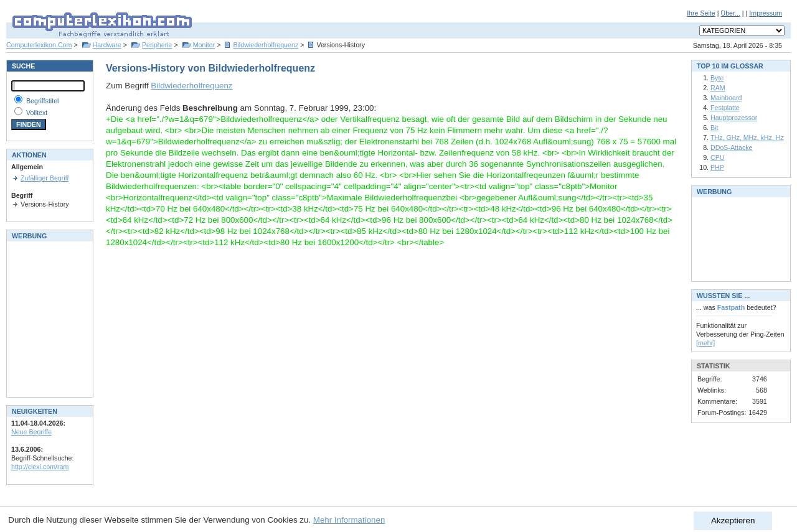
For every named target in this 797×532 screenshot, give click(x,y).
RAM (718, 88)
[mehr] (705, 343)
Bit (714, 128)
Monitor (204, 45)
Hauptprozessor (734, 118)
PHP (717, 167)
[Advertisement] (49, 318)
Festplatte (725, 108)
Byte (717, 78)
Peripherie (157, 45)
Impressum (766, 13)
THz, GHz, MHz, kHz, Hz (747, 138)
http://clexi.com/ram (40, 467)
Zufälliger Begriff (45, 178)
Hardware (107, 45)
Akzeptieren (733, 520)
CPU (718, 157)
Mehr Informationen (349, 520)
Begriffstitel (43, 101)
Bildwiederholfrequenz (266, 45)
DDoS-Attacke (732, 147)
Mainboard (726, 98)
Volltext (37, 113)
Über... (730, 13)
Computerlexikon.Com (39, 45)
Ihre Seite (701, 13)
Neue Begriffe (31, 432)
